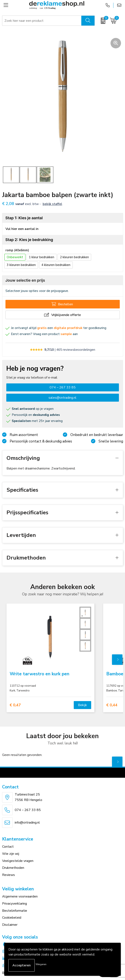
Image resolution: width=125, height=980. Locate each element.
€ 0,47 (15, 705)
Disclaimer (10, 925)
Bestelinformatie (15, 911)
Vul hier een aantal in (22, 229)
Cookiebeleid (12, 918)
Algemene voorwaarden (20, 896)
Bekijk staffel (52, 204)
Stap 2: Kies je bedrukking (29, 240)
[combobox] (42, 21)
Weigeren (41, 964)
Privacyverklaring (14, 904)
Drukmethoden (13, 868)
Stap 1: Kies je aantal (24, 218)
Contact (8, 847)
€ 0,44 (112, 705)
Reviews (9, 875)
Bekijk (82, 705)
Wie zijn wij (11, 854)
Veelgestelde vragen (18, 861)
